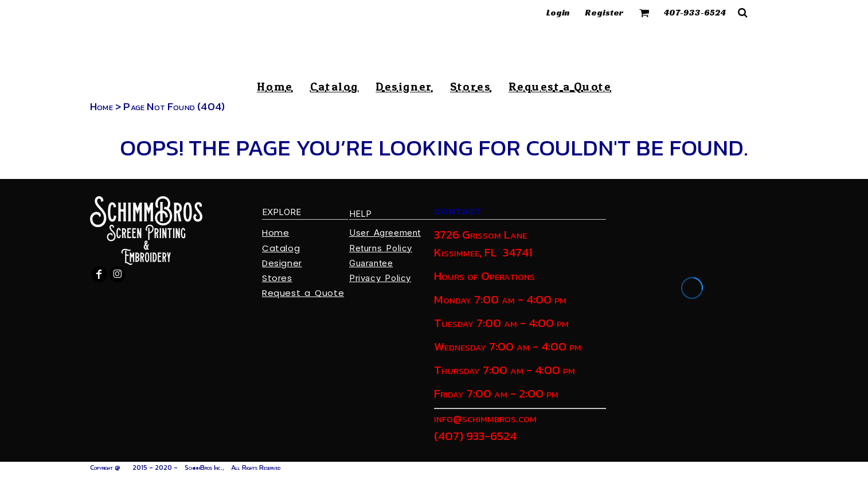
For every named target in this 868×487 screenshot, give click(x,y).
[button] (644, 13)
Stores (277, 278)
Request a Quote (303, 293)
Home (101, 106)
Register (604, 12)
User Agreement (385, 233)
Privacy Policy (380, 278)
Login (558, 12)
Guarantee (371, 263)
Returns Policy (381, 248)
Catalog (281, 248)
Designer (282, 263)
